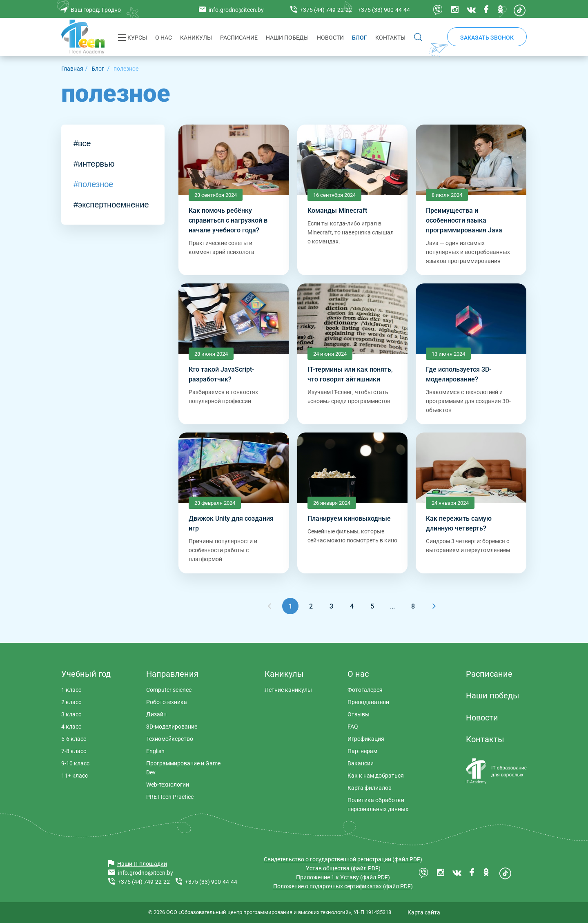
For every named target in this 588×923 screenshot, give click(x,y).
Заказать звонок (487, 38)
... (392, 606)
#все (82, 143)
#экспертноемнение (111, 205)
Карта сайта (424, 912)
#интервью (94, 164)
